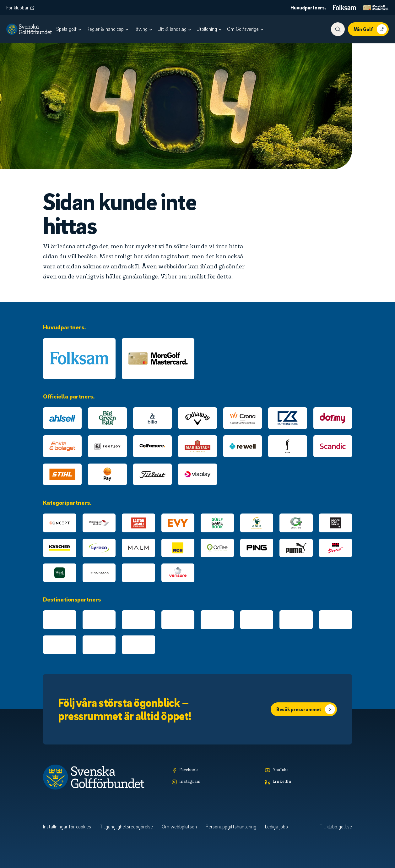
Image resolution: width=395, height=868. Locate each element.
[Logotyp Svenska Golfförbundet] (29, 29)
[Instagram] (215, 782)
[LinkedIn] (308, 782)
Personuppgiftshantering (231, 827)
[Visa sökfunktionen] (338, 29)
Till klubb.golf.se (336, 827)
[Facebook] (215, 770)
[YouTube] (308, 770)
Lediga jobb (276, 827)
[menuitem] (70, 29)
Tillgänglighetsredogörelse (126, 827)
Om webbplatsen (179, 827)
